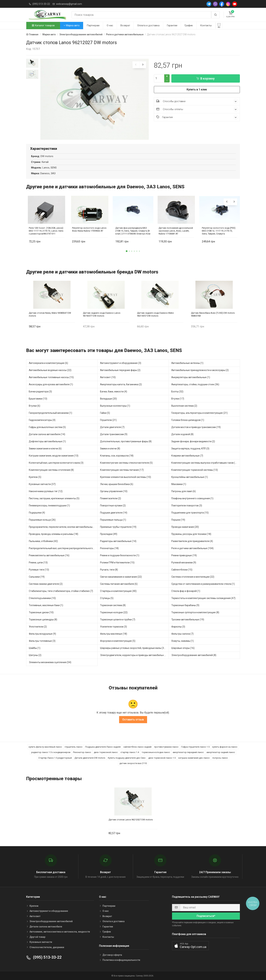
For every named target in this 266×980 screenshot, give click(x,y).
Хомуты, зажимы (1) (183, 641)
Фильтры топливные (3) (42, 641)
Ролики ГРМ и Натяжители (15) (117, 563)
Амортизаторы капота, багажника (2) (121, 384)
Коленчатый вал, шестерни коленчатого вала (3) (56, 463)
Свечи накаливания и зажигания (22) (121, 577)
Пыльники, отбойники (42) (43, 541)
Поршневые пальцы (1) (113, 520)
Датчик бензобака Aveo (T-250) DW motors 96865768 (213, 315)
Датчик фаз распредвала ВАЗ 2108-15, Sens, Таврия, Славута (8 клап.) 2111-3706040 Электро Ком (133, 231)
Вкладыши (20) (108, 399)
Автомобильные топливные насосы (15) (51, 377)
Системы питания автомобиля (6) (119, 584)
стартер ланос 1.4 (130, 752)
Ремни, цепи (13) (38, 563)
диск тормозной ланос (106, 752)
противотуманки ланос (166, 747)
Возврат (125, 25)
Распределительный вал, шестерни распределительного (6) (63, 548)
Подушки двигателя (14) (114, 513)
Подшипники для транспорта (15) (190, 513)
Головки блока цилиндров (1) (188, 420)
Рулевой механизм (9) (184, 563)
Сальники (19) (37, 577)
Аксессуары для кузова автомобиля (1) (51, 384)
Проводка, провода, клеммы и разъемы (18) (54, 534)
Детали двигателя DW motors (90, 758)
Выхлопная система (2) (184, 406)
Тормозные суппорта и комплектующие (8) (195, 612)
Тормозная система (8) (113, 605)
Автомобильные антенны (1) (187, 363)
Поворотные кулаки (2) (113, 506)
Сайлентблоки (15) (182, 570)
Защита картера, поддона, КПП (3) (190, 449)
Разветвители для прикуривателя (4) (192, 541)
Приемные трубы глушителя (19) (118, 527)
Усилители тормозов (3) (113, 627)
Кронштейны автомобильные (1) (190, 477)
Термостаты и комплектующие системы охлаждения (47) (203, 598)
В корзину (206, 78)
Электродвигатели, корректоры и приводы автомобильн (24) (134, 655)
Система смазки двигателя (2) (46, 584)
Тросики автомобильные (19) (188, 620)
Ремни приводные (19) (184, 555)
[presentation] (136, 65)
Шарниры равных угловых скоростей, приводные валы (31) (133, 648)
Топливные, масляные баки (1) (46, 605)
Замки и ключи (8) (110, 449)
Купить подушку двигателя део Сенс (127, 758)
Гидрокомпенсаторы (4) (42, 420)
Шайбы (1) (35, 648)
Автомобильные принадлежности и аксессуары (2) (200, 370)
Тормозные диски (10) (41, 612)
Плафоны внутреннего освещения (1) (192, 498)
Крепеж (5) (35, 477)
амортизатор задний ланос (221, 752)
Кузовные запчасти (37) (42, 484)
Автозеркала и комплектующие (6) (48, 363)
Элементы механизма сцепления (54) (50, 662)
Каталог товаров (43, 25)
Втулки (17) (178, 399)
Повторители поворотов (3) (187, 506)
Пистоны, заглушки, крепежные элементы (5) (54, 498)
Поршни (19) (178, 520)
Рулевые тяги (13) (39, 570)
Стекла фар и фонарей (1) (186, 591)
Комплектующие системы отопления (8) (51, 470)
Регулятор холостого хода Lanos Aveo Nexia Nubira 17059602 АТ (89, 229)
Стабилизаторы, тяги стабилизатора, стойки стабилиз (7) (61, 591)
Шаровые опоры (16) (183, 648)
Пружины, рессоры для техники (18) (191, 534)
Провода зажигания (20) (185, 527)
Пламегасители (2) (111, 498)
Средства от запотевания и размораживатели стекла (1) (203, 584)
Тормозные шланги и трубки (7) (118, 620)
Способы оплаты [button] (197, 109)
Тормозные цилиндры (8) (43, 620)
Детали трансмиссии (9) (114, 434)
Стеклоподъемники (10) (42, 598)
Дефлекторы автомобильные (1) (47, 441)
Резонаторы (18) (109, 548)
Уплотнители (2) (38, 627)
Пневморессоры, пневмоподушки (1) (49, 506)
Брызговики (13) (38, 399)
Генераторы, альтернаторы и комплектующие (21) (199, 413)
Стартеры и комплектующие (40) (118, 591)
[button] (127, 251)
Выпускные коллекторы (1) (115, 406)
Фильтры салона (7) (182, 634)
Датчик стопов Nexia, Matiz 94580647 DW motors (50, 315)
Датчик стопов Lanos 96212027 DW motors (131, 820)
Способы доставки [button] (197, 101)
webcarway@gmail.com (69, 4)
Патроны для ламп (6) (184, 491)
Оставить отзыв (133, 720)
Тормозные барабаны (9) (185, 605)
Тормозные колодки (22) (114, 612)
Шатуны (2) (35, 655)
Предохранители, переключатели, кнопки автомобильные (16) (63, 527)
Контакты (206, 25)
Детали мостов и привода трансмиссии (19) (196, 427)
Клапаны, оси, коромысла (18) (117, 456)
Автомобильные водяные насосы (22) (50, 370)
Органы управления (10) (114, 491)
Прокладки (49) (109, 534)
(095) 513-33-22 (41, 4)
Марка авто (72, 25)
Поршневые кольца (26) (42, 520)
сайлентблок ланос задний (137, 747)
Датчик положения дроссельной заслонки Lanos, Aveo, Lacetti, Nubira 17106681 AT (176, 231)
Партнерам (93, 25)
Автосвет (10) (108, 377)
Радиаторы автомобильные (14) (118, 541)
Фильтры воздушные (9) (42, 634)
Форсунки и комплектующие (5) (118, 641)
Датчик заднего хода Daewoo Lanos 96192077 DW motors (102, 315)
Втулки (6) (35, 406)
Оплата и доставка (148, 25)
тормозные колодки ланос (156, 752)
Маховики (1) (179, 484)
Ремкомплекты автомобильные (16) (49, 555)
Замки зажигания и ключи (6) (45, 449)
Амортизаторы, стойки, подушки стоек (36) (195, 384)
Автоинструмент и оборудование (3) (121, 363)
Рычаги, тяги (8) (109, 570)
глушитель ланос (74, 747)
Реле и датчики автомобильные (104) (192, 548)
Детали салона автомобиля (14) (47, 434)
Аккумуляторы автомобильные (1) (191, 377)
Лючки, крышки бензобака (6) (117, 484)
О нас (110, 25)
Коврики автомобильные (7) (187, 456)
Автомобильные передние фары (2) (120, 370)
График (189, 25)
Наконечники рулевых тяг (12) (46, 491)
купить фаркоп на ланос (225, 747)
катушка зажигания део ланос (194, 758)
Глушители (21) (108, 420)
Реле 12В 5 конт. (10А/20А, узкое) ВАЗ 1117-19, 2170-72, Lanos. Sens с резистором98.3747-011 (46, 231)
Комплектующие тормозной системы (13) (195, 470)
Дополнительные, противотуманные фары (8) (126, 441)
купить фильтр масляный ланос (45, 747)
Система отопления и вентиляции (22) (193, 577)
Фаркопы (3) (178, 627)
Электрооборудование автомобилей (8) (194, 655)
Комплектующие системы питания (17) (122, 470)
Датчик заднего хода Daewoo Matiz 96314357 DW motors (155, 315)
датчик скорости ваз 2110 (133, 763)
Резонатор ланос (82, 752)
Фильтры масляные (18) (114, 634)
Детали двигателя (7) (112, 427)
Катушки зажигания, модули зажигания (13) (54, 456)
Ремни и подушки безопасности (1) (120, 555)
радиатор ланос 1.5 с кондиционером (51, 752)
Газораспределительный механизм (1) (50, 413)
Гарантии (172, 25)
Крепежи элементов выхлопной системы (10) (126, 477)
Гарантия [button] (197, 117)
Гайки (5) (105, 413)
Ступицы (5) (107, 598)
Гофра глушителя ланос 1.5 (195, 747)
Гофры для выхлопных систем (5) (47, 427)
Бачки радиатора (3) (40, 392)
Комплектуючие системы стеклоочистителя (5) (126, 463)
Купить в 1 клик (197, 89)
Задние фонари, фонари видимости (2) (193, 441)
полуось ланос (220, 758)
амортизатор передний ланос (188, 752)
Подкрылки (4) (37, 513)
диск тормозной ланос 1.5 (162, 758)
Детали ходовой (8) (182, 434)
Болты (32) (177, 392)
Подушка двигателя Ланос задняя (103, 747)
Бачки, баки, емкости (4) (114, 392)
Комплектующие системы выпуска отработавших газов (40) (205, 463)
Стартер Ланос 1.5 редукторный (55, 758)
